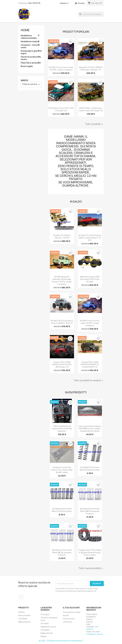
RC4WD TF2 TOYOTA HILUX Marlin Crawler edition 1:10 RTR (90, 238)
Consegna (45, 614)
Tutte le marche (31, 84)
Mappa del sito (24, 622)
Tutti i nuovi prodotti (91, 568)
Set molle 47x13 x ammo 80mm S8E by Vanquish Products (62, 553)
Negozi (44, 636)
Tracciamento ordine (72, 612)
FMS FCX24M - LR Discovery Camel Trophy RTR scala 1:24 (91, 109)
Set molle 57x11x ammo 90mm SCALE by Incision (90, 469)
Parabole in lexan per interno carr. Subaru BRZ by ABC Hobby (62, 470)
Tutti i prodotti (94, 124)
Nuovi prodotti (24, 615)
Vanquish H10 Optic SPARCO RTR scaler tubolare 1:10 (91, 68)
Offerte (21, 612)
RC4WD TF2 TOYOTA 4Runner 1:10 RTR (62, 237)
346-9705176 (34, 3)
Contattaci (23, 619)
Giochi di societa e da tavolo (31, 58)
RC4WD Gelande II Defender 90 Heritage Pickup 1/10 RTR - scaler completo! (62, 280)
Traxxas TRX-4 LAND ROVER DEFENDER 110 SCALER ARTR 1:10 (90, 365)
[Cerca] (91, 14)
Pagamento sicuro (48, 627)
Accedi (66, 615)
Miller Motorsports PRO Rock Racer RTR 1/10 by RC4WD (90, 279)
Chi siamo (45, 623)
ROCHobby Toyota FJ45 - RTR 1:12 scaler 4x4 (61, 109)
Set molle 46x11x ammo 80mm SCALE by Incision (62, 510)
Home (25, 30)
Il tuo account (71, 608)
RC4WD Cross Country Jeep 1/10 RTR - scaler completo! (61, 68)
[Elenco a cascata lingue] (65, 3)
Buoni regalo (27, 66)
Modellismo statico (30, 42)
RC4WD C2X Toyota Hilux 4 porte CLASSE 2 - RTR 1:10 (62, 322)
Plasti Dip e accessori (31, 63)
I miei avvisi (67, 622)
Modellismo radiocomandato (29, 37)
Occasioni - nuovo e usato (30, 46)
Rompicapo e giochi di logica (31, 52)
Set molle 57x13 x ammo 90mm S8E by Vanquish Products (90, 511)
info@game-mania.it (95, 634)
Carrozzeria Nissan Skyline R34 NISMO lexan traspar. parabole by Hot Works (90, 429)
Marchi (24, 80)
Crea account (69, 619)
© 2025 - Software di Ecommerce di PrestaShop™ (61, 641)
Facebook (21, 597)
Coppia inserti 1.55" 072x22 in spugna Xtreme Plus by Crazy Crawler (90, 553)
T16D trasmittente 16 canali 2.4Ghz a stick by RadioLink (62, 429)
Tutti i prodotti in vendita (89, 381)
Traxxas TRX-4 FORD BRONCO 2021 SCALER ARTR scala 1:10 (62, 365)
